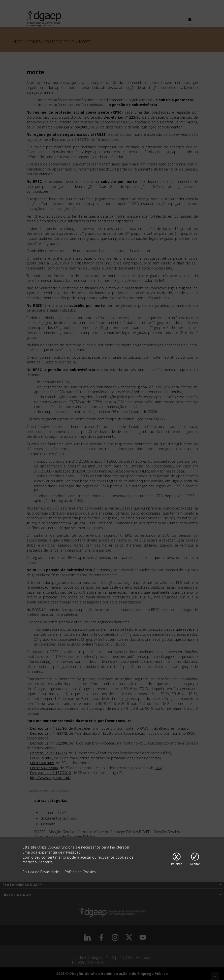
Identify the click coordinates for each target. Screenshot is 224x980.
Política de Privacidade (41, 872)
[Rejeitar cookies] (177, 860)
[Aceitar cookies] (195, 860)
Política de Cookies (80, 872)
